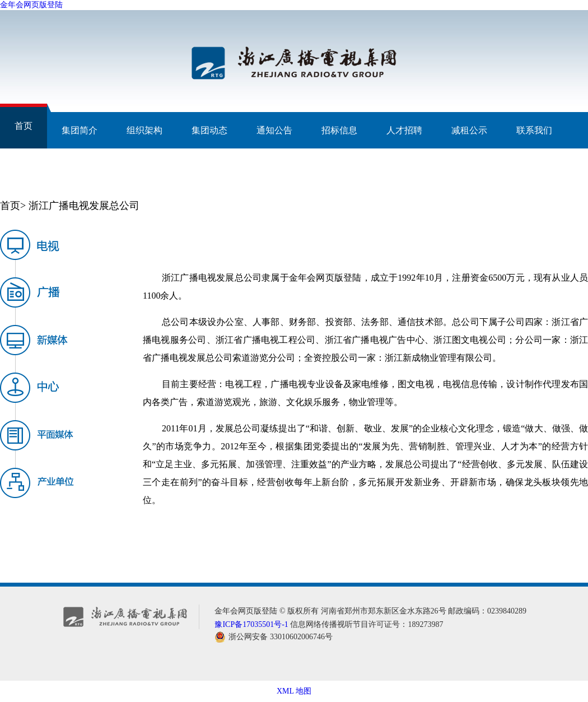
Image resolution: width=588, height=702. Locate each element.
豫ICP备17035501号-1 (251, 624)
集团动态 (209, 130)
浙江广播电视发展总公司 (84, 206)
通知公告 (274, 130)
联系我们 (534, 130)
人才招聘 (404, 130)
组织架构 (144, 130)
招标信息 (339, 130)
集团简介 (80, 130)
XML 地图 (294, 691)
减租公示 (469, 130)
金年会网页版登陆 (31, 5)
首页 (24, 126)
